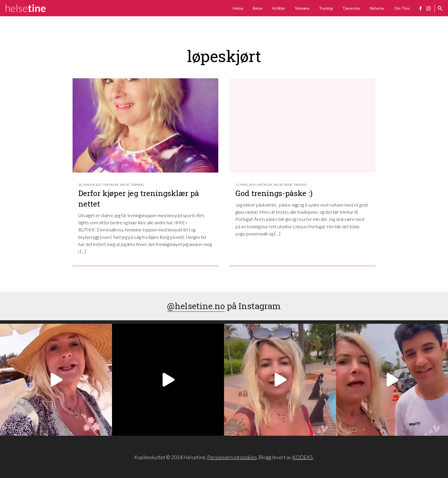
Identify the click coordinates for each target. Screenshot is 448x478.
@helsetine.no (196, 306)
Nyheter (377, 8)
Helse (238, 8)
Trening (326, 8)
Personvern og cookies (232, 457)
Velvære (302, 8)
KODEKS (303, 457)
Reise (258, 8)
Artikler (279, 8)
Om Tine (402, 8)
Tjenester (351, 8)
